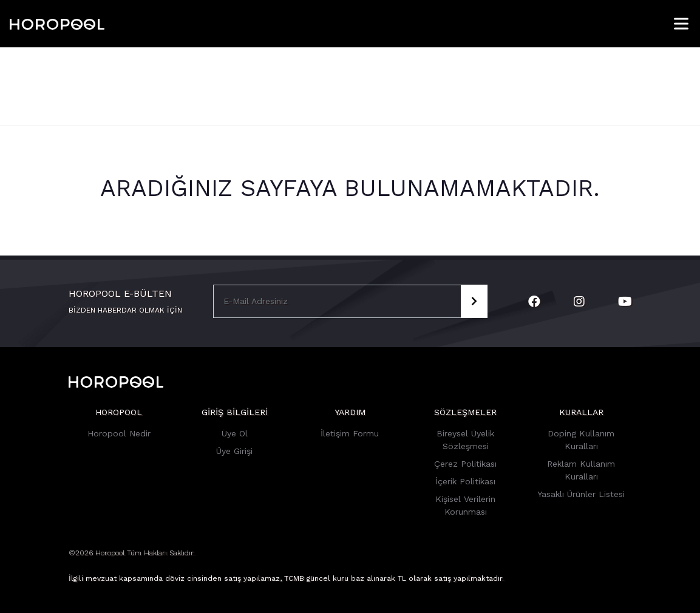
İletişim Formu (350, 433)
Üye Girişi (234, 451)
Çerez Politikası (465, 464)
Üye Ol (235, 433)
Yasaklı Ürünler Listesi (581, 494)
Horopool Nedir (119, 433)
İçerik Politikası (465, 481)
